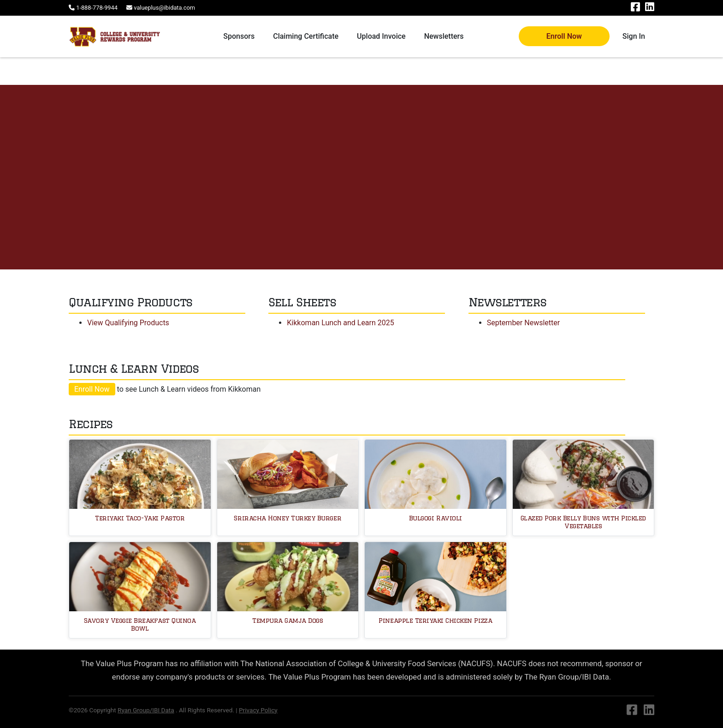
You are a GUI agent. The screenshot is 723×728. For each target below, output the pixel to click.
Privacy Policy (258, 710)
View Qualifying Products (128, 323)
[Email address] (161, 8)
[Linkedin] (650, 9)
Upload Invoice (381, 36)
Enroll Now (564, 36)
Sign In (634, 36)
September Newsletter (524, 323)
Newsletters (444, 36)
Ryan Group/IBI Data (146, 710)
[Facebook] (636, 9)
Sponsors (239, 36)
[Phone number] (94, 8)
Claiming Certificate (306, 36)
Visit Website (57, 208)
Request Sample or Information (145, 208)
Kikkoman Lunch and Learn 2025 (340, 323)
